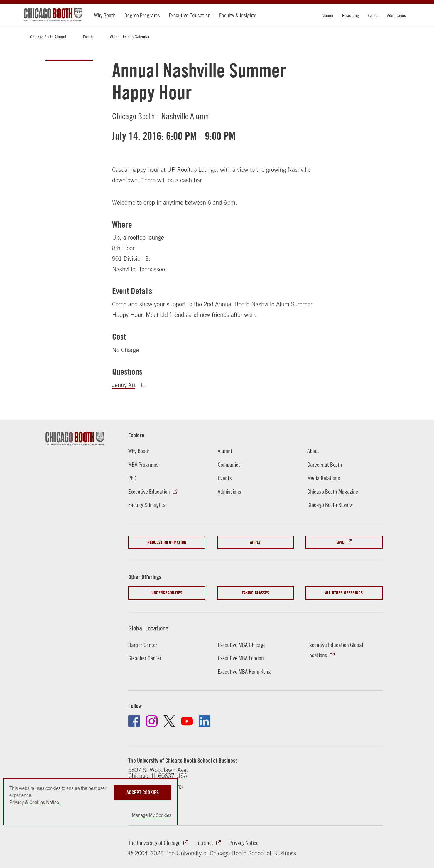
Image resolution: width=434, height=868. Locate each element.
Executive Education (190, 15)
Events (373, 15)
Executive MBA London (241, 658)
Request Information (167, 542)
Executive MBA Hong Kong (244, 671)
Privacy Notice (244, 843)
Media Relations (324, 478)
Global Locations (148, 628)
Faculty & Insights (238, 15)
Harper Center (143, 645)
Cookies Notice (44, 802)
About (313, 451)
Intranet (205, 843)
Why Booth (105, 15)
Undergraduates (167, 593)
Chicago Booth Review (330, 505)
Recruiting (351, 15)
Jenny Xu (124, 385)
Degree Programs (142, 15)
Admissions (396, 15)
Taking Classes (255, 593)
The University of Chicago (154, 843)
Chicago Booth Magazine (333, 491)
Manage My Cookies (152, 815)
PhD (132, 478)
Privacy (17, 802)
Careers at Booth (325, 464)
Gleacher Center (145, 658)
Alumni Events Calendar (130, 36)
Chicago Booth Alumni (48, 37)
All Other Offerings (344, 593)
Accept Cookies (143, 792)
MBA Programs (143, 464)
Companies (229, 464)
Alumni (327, 15)
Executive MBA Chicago (242, 645)
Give (340, 542)
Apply (255, 542)
